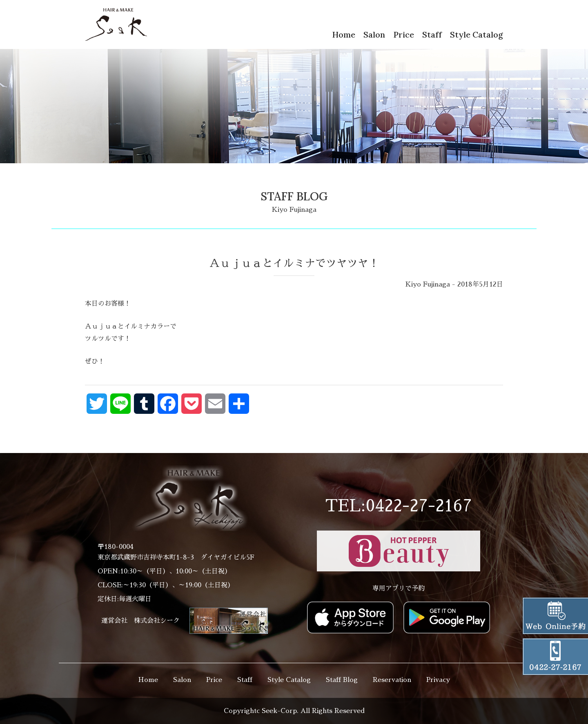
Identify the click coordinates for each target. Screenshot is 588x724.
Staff (432, 34)
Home (344, 34)
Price (404, 34)
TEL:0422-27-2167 (399, 506)
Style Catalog (477, 34)
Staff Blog (342, 680)
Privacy (438, 680)
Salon (374, 34)
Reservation (392, 680)
